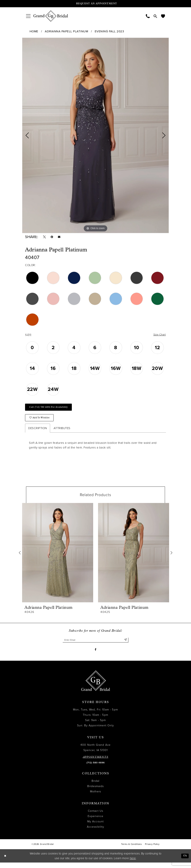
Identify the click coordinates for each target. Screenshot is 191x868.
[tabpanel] (95, 135)
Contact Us (95, 817)
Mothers (96, 797)
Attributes (62, 432)
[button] (28, 16)
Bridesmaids (96, 792)
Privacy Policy (152, 850)
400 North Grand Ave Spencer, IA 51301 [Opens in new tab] (95, 753)
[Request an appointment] (95, 4)
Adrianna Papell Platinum (66, 31)
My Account (95, 827)
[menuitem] (28, 16)
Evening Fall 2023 (109, 31)
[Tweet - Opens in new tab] (45, 237)
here (133, 864)
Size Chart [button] (159, 336)
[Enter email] (95, 644)
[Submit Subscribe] (125, 644)
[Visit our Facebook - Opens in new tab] (96, 655)
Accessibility (95, 832)
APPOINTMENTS (96, 763)
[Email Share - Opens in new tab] (62, 238)
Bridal (95, 787)
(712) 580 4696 (96, 768)
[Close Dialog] (6, 861)
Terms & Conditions (132, 850)
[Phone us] (148, 16)
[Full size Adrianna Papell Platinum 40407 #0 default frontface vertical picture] (95, 135)
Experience (95, 822)
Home (34, 31)
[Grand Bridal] (51, 16)
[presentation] (58, 557)
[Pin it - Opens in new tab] (54, 237)
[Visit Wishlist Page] (163, 16)
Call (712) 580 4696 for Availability (52, 409)
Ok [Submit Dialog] (185, 861)
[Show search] (155, 16)
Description (38, 432)
